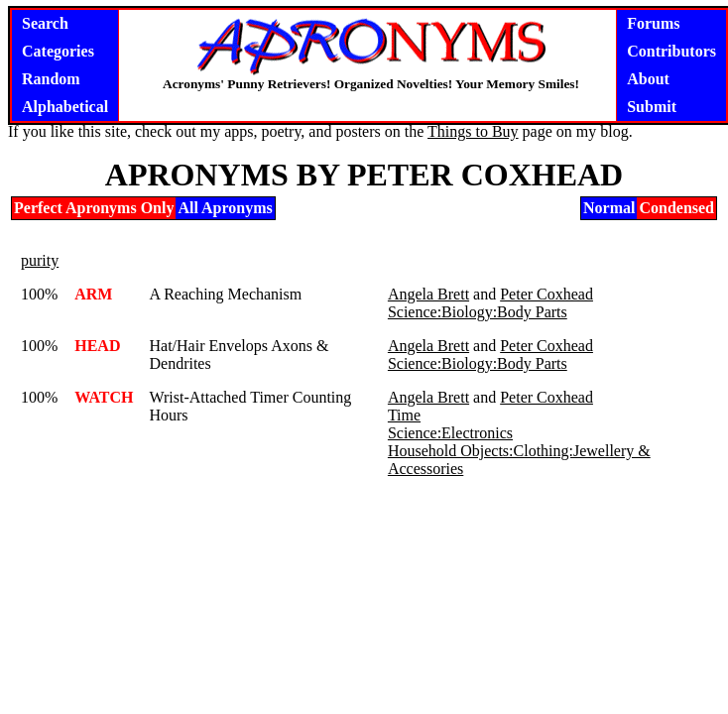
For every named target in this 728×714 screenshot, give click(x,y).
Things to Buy (473, 131)
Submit (652, 107)
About (648, 79)
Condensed (676, 208)
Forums (653, 23)
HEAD (97, 346)
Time (404, 415)
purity (40, 260)
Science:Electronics (450, 433)
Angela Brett (428, 294)
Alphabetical (65, 107)
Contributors (671, 51)
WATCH (104, 397)
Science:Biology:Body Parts (478, 312)
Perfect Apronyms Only (94, 208)
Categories (58, 51)
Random (51, 79)
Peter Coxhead (546, 294)
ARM (93, 294)
